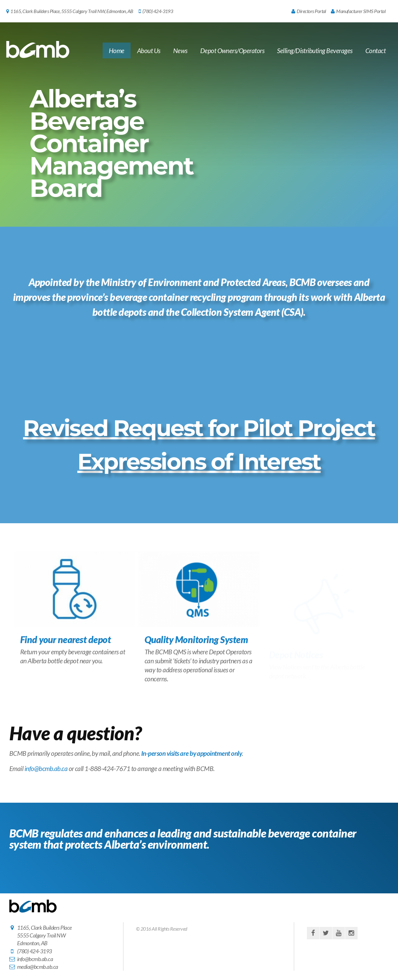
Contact (375, 50)
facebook (313, 933)
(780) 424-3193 (156, 11)
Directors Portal (309, 11)
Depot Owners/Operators (232, 50)
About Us (149, 50)
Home (117, 50)
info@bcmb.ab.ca (46, 768)
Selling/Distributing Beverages (315, 50)
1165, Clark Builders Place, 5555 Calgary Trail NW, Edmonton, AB (70, 11)
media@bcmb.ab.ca (38, 967)
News (180, 50)
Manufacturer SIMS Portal (358, 11)
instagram (351, 933)
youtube (339, 933)
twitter (326, 933)
